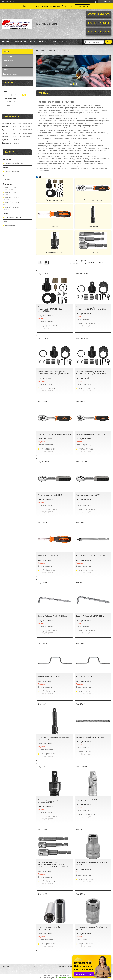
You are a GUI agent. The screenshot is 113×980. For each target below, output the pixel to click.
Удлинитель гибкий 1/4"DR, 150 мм (90, 737)
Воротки (55, 226)
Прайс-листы (8, 61)
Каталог (19, 42)
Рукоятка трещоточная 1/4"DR (50, 495)
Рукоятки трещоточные (93, 200)
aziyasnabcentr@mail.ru (14, 217)
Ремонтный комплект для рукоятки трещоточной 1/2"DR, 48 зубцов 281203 (92, 308)
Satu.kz (66, 976)
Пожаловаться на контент (65, 978)
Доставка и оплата (62, 42)
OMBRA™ (57, 51)
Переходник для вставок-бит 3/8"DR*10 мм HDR (92, 928)
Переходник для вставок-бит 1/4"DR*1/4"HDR (49, 928)
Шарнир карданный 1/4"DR (87, 800)
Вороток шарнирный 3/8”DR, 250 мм (90, 555)
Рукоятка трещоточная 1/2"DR (88, 495)
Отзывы (6, 70)
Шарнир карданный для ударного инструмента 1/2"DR (51, 801)
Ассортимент (82, 6)
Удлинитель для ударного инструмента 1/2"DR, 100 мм (53, 738)
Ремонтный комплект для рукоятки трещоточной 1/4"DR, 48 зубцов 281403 (53, 373)
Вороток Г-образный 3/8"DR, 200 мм (52, 616)
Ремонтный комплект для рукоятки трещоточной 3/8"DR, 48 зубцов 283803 (92, 373)
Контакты (44, 42)
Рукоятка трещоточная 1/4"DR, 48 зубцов (54, 434)
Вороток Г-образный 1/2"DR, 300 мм (90, 616)
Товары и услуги (46, 51)
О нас (32, 42)
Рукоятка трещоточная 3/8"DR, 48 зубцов (92, 434)
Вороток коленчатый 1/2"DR (87, 677)
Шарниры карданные (55, 252)
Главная (6, 42)
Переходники (93, 252)
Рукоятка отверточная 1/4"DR (49, 555)
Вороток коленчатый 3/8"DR (49, 677)
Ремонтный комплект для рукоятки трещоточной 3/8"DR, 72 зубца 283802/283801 (52, 309)
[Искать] (108, 42)
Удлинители (93, 226)
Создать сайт (5, 2)
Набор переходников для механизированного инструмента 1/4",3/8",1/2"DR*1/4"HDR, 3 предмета (53, 864)
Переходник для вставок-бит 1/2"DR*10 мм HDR (92, 863)
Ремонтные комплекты (55, 200)
